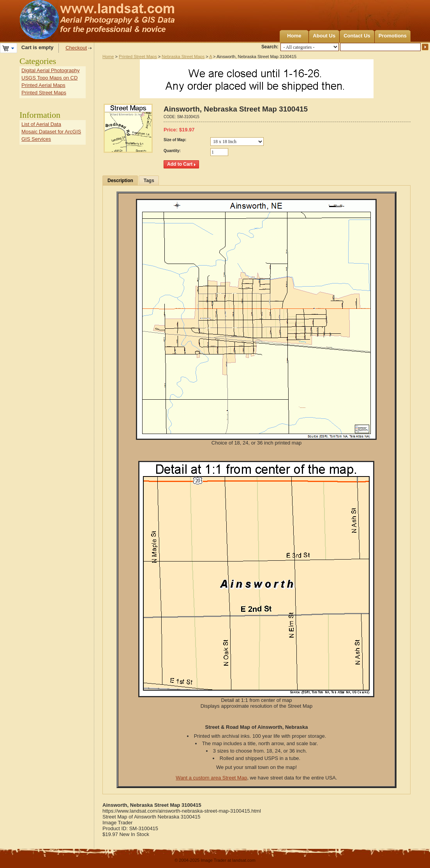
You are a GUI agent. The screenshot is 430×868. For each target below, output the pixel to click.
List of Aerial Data (41, 124)
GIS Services (36, 139)
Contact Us (357, 36)
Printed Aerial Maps (43, 85)
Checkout (76, 48)
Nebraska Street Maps (183, 57)
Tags (149, 181)
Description (120, 181)
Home (294, 36)
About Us (324, 36)
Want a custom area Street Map (211, 778)
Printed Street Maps (138, 57)
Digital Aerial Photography (51, 70)
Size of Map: (175, 140)
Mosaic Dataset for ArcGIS (51, 132)
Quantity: (172, 151)
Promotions (393, 36)
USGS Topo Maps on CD (49, 78)
